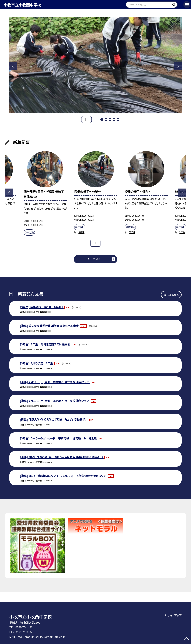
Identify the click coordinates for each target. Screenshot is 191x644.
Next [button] (178, 66)
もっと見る (94, 259)
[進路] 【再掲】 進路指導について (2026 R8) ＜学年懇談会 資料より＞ (63, 476)
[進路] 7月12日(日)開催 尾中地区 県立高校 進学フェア (55, 382)
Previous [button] (13, 66)
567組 (81, 232)
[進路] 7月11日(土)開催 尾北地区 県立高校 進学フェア (55, 401)
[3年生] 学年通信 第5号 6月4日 (42, 307)
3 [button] (110, 119)
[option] (96, 65)
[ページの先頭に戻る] (186, 639)
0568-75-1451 (24, 627)
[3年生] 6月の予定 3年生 (37, 363)
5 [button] (118, 119)
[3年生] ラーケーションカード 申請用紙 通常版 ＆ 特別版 (59, 438)
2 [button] (106, 119)
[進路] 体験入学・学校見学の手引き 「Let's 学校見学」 (53, 419)
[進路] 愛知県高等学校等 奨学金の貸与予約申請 (50, 326)
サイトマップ (174, 615)
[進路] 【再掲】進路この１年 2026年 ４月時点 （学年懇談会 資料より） (62, 457)
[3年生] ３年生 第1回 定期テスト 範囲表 (45, 344)
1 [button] (102, 119)
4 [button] (114, 119)
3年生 (182, 232)
